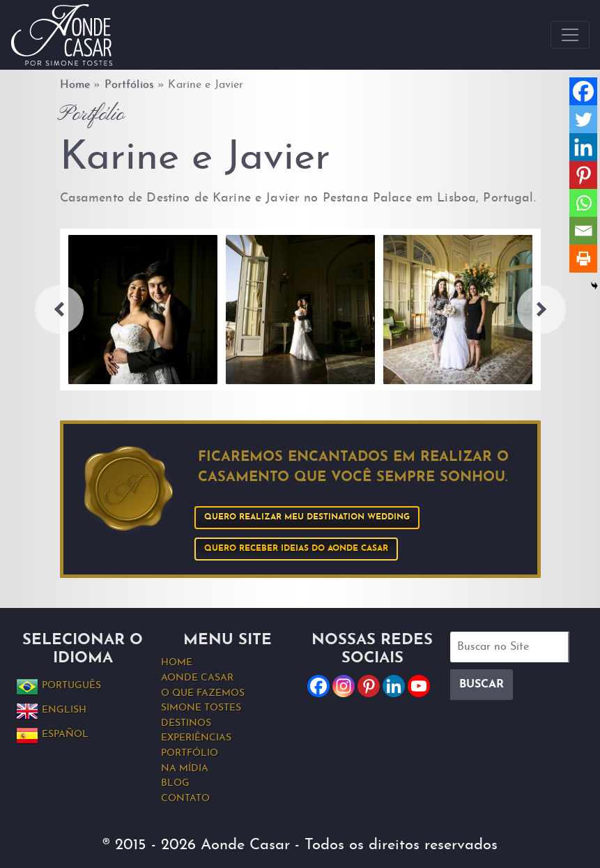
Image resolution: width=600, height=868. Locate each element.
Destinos (186, 723)
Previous (59, 310)
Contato (185, 799)
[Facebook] (583, 91)
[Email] (583, 231)
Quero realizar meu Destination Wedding (307, 517)
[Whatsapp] (583, 203)
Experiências (196, 738)
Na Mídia (185, 769)
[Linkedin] (583, 147)
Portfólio (190, 753)
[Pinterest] (583, 175)
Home (75, 85)
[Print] (583, 259)
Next (541, 310)
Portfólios (129, 85)
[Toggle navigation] (570, 35)
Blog (175, 783)
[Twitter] (583, 119)
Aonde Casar (197, 678)
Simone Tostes (201, 708)
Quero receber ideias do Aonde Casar (296, 549)
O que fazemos (203, 693)
